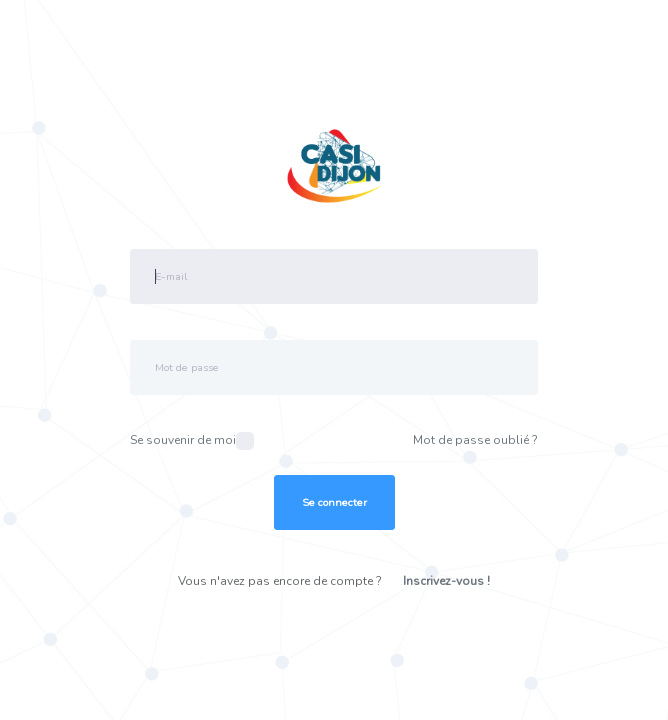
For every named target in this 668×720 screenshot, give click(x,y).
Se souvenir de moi (192, 441)
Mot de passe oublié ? (475, 440)
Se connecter (334, 502)
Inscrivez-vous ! (446, 581)
